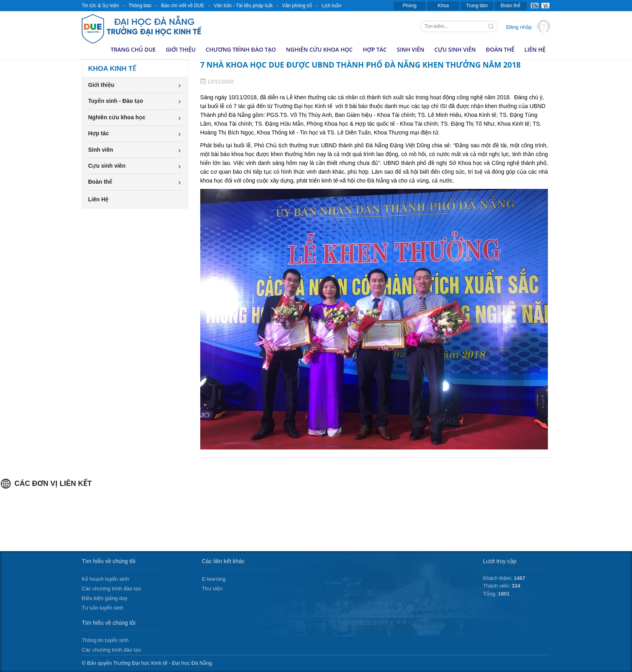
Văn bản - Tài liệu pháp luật (243, 6)
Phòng (410, 6)
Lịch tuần (331, 6)
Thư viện (212, 589)
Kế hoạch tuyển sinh (105, 579)
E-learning (214, 579)
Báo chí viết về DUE (183, 6)
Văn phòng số (297, 6)
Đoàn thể (510, 6)
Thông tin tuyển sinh (105, 640)
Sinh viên (411, 49)
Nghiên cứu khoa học (319, 49)
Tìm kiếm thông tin (492, 27)
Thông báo (140, 6)
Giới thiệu (181, 49)
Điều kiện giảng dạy (105, 598)
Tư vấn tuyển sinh (103, 608)
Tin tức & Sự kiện (100, 6)
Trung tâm (477, 6)
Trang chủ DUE (133, 49)
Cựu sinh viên (455, 49)
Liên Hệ (535, 49)
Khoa (443, 6)
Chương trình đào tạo (241, 49)
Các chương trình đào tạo (111, 589)
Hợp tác (375, 49)
